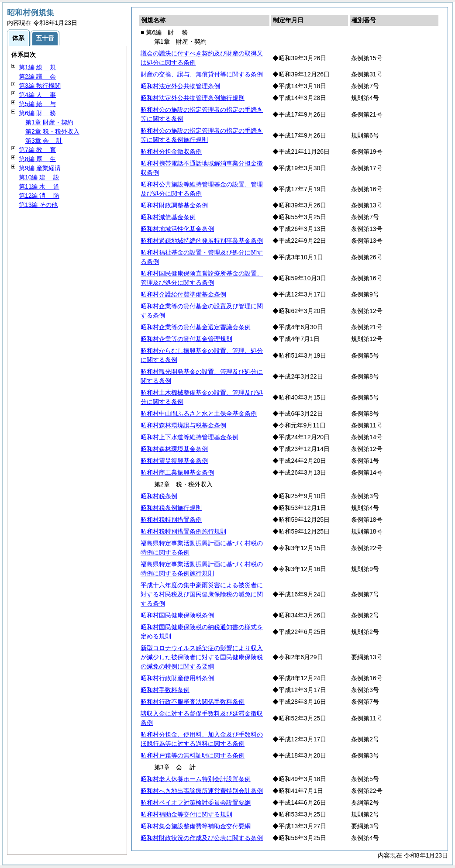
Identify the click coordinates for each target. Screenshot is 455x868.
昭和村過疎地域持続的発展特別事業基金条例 (202, 241)
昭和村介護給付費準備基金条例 (183, 294)
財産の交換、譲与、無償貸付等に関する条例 (202, 74)
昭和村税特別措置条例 (171, 520)
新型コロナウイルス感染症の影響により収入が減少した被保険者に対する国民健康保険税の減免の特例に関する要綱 (202, 657)
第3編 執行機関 (40, 86)
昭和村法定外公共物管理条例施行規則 (193, 98)
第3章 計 (44, 141)
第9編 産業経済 (40, 168)
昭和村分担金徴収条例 (171, 152)
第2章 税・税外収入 (52, 131)
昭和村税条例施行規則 (171, 508)
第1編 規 (37, 67)
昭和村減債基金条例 (168, 217)
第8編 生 (37, 159)
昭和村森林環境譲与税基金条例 (183, 425)
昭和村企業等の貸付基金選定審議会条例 (196, 327)
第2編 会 (37, 76)
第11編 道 (39, 186)
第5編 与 (37, 104)
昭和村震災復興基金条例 (174, 461)
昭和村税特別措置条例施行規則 (183, 531)
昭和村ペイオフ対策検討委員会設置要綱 (196, 803)
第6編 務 (37, 113)
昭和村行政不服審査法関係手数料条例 (193, 702)
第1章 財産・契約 (49, 122)
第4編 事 (37, 95)
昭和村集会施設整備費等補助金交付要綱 (196, 826)
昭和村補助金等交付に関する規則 (186, 814)
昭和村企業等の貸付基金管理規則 (186, 339)
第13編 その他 (38, 205)
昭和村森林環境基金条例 (174, 449)
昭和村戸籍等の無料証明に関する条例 (193, 755)
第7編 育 (37, 150)
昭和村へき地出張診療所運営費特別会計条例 (202, 791)
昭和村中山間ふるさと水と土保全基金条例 (199, 413)
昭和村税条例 (159, 496)
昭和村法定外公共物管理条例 (180, 86)
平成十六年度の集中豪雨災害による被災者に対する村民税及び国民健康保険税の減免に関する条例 (202, 594)
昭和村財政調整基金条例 (174, 205)
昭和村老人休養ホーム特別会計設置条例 (196, 779)
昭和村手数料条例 (165, 690)
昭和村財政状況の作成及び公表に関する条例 (202, 838)
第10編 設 (39, 177)
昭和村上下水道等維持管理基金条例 (190, 437)
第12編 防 (39, 196)
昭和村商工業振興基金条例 (177, 472)
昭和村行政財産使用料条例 (177, 678)
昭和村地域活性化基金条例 (177, 229)
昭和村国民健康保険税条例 (177, 615)
